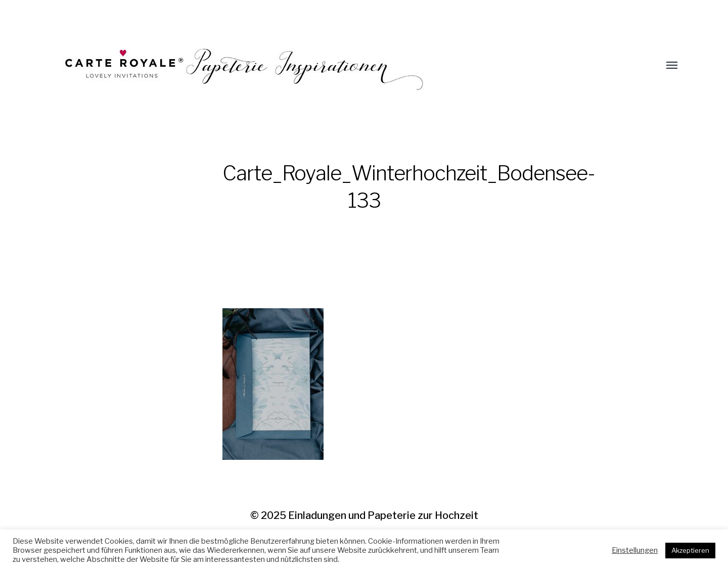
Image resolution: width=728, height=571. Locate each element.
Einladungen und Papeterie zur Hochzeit (383, 515)
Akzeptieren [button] (690, 550)
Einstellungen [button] (635, 550)
